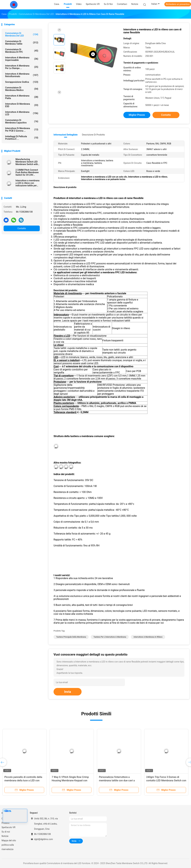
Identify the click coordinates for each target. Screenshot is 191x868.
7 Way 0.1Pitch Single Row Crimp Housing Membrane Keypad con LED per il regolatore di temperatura (71, 780)
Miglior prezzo (137, 115)
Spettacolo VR (8, 827)
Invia (68, 692)
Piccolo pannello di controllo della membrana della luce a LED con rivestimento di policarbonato (23, 780)
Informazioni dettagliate (66, 135)
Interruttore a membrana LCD (22, 113)
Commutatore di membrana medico (22, 89)
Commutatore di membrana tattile (22, 43)
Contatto (22, 228)
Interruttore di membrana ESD (22, 105)
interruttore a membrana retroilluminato (22, 75)
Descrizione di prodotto (93, 135)
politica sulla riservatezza (8, 847)
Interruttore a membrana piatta (22, 97)
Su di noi (6, 832)
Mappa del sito (9, 840)
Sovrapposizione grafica (22, 82)
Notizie (5, 836)
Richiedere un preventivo (178, 4)
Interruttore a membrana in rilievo (148, 637)
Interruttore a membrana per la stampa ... (22, 67)
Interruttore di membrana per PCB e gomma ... (22, 130)
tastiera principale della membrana (71, 637)
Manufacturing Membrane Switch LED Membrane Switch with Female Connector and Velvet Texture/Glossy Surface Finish (27, 162)
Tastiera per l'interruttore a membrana (110, 637)
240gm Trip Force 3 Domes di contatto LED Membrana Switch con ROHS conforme (166, 780)
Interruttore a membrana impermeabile (22, 59)
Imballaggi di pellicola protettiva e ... (22, 138)
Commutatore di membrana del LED (22, 34)
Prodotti (5, 823)
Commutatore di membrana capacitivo (22, 121)
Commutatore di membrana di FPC (22, 51)
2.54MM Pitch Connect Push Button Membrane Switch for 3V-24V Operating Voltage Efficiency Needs (27, 172)
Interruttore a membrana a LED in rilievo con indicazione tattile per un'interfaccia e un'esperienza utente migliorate (27, 183)
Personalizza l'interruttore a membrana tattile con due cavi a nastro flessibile (117, 780)
